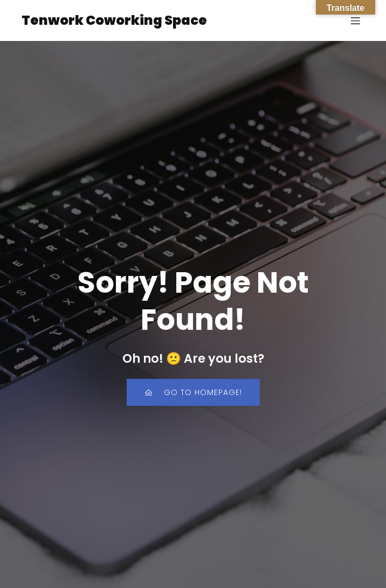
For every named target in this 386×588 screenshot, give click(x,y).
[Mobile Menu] (355, 20)
